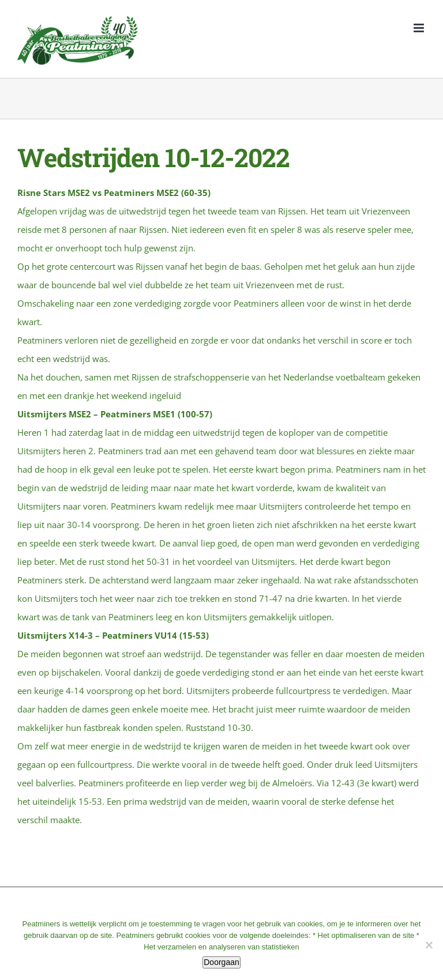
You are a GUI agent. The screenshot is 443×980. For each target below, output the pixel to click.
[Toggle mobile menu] (420, 28)
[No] (429, 945)
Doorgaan (221, 962)
